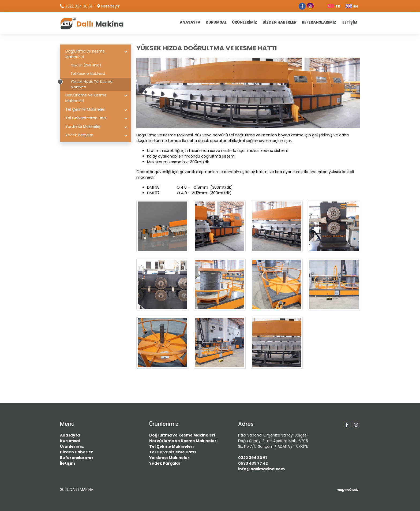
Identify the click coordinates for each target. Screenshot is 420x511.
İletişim (67, 463)
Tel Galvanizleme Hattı (86, 118)
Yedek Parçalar (79, 135)
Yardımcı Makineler (83, 126)
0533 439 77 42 (253, 463)
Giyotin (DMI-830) (86, 65)
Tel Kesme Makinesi (88, 74)
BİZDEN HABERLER (280, 22)
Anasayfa (70, 435)
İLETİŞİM (349, 22)
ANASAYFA (190, 22)
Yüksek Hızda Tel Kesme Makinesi (92, 84)
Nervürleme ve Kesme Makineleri (86, 98)
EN (352, 6)
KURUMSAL (216, 22)
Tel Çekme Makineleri (85, 109)
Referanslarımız (77, 458)
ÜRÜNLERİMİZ (245, 22)
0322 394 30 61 (252, 458)
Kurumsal (70, 441)
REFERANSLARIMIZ (319, 22)
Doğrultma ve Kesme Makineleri (85, 54)
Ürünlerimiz (72, 446)
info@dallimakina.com (261, 469)
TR (334, 6)
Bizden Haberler (76, 452)
